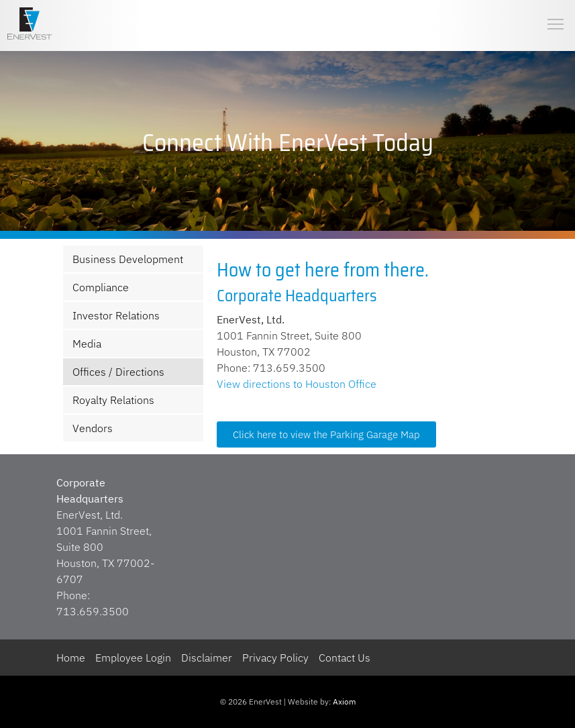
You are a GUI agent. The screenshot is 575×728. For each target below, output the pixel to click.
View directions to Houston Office (297, 384)
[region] (287, 143)
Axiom (344, 701)
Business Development (128, 259)
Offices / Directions (118, 372)
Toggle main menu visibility (556, 13)
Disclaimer (207, 658)
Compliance (101, 287)
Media (87, 344)
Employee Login (133, 658)
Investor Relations (116, 315)
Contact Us (345, 658)
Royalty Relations (113, 400)
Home (71, 658)
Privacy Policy (275, 658)
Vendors (93, 428)
